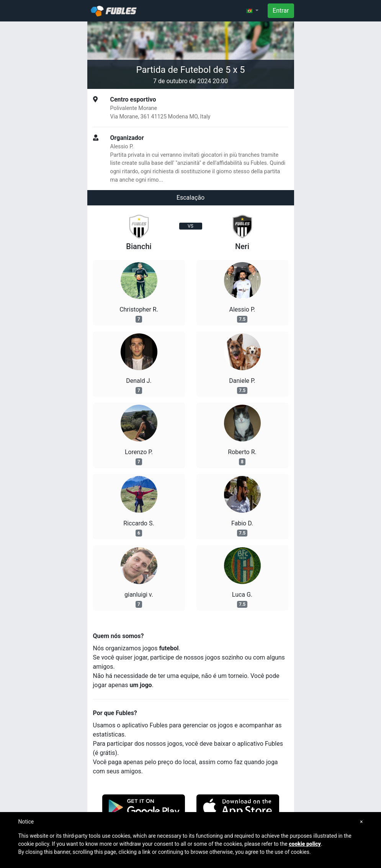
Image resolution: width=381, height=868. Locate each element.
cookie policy (305, 844)
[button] (252, 11)
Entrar (281, 11)
